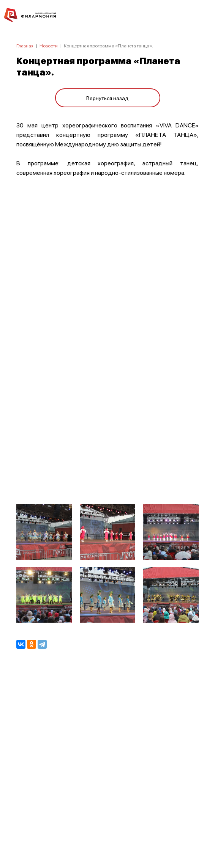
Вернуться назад (107, 98)
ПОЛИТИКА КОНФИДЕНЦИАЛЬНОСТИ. (108, 760)
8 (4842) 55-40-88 (108, 832)
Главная (25, 46)
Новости (49, 46)
